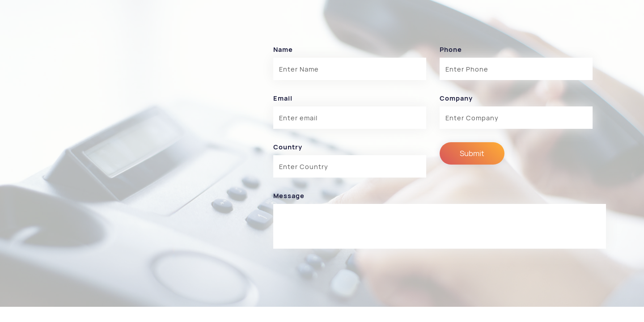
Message (289, 196)
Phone (451, 49)
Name (283, 49)
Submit (472, 153)
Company (456, 98)
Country (288, 147)
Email (283, 98)
